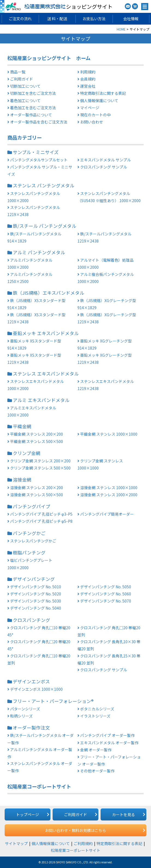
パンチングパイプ (31, 506)
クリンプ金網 (27, 453)
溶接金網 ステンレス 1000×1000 (109, 488)
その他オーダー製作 (97, 771)
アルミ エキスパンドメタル (41, 400)
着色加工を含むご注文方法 (33, 108)
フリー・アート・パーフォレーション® (53, 701)
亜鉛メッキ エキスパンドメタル (46, 333)
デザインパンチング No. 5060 (106, 594)
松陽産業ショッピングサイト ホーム (49, 58)
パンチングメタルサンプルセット (39, 160)
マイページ (90, 108)
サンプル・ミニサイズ (36, 152)
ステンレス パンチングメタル (44, 185)
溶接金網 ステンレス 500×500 (37, 495)
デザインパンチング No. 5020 (36, 594)
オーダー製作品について (31, 115)
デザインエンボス (31, 681)
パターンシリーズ (25, 709)
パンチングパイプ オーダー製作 (107, 735)
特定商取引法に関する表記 (103, 93)
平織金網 (22, 426)
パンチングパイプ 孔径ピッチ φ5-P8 (41, 521)
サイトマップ (16, 843)
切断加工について (25, 86)
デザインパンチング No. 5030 (36, 601)
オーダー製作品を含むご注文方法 (39, 122)
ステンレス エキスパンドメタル (46, 374)
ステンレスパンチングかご (33, 541)
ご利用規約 (83, 843)
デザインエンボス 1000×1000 (36, 689)
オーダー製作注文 (31, 728)
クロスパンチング (31, 620)
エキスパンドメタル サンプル (105, 160)
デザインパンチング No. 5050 (106, 587)
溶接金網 (22, 480)
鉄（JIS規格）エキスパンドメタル (49, 293)
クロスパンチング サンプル (104, 167)
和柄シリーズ (21, 716)
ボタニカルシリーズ (97, 709)
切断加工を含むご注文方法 (33, 93)
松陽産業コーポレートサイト (39, 786)
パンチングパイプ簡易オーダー (107, 514)
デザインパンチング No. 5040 (36, 608)
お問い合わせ (92, 122)
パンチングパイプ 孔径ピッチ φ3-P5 (41, 514)
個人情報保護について (99, 101)
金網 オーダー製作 (96, 750)
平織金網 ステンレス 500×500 (37, 441)
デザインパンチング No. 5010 (36, 587)
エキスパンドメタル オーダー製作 (109, 743)
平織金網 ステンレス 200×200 (37, 434)
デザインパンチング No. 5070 (106, 601)
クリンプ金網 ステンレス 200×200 (40, 461)
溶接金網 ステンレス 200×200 (37, 488)
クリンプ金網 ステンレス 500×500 (40, 468)
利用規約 (88, 72)
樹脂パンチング (29, 553)
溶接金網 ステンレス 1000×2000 (109, 495)
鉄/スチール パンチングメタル (45, 226)
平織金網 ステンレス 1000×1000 (109, 434)
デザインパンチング (34, 579)
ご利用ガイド (22, 79)
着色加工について (25, 101)
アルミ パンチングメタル (39, 252)
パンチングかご (29, 533)
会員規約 (88, 79)
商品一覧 (18, 72)
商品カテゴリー (25, 137)
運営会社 (88, 86)
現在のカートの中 (95, 115)
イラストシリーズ (95, 716)
